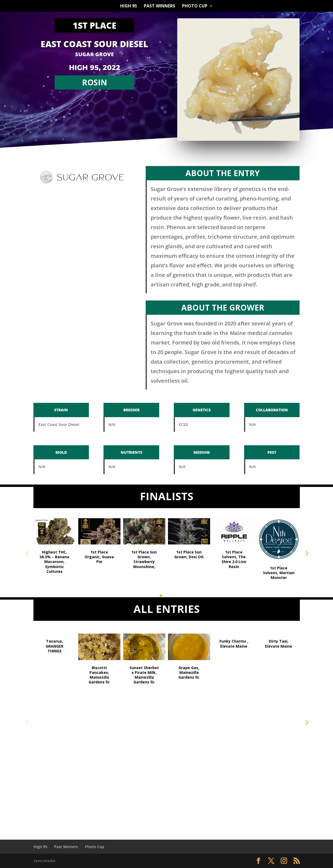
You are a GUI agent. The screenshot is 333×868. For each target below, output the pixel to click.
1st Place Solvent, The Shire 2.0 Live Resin (234, 559)
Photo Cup (195, 6)
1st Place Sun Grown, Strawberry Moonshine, (144, 559)
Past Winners (159, 6)
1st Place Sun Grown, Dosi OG (189, 554)
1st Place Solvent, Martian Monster (279, 573)
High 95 (129, 6)
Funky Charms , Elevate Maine (234, 644)
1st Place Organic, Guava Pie (99, 557)
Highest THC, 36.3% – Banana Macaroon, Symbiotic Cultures (54, 562)
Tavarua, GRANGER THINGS (55, 646)
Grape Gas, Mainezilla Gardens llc (189, 672)
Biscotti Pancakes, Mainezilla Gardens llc (99, 675)
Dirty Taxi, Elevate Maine (279, 644)
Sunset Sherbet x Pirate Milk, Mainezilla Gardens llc (144, 675)
